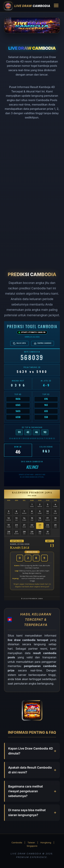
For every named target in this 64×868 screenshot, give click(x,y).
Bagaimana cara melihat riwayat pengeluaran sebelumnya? (26, 791)
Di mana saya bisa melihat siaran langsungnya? (27, 812)
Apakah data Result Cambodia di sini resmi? (30, 770)
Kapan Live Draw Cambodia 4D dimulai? (31, 751)
